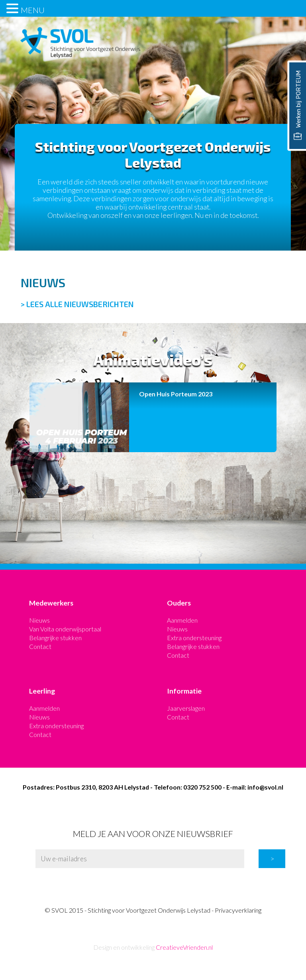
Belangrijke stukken (55, 638)
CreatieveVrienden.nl (184, 947)
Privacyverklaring (238, 910)
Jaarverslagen (186, 708)
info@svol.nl (265, 787)
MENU (33, 10)
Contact (40, 646)
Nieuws (39, 620)
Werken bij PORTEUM (297, 105)
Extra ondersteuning (194, 638)
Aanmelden (182, 620)
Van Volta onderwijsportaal (65, 629)
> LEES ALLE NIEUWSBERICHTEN (77, 304)
